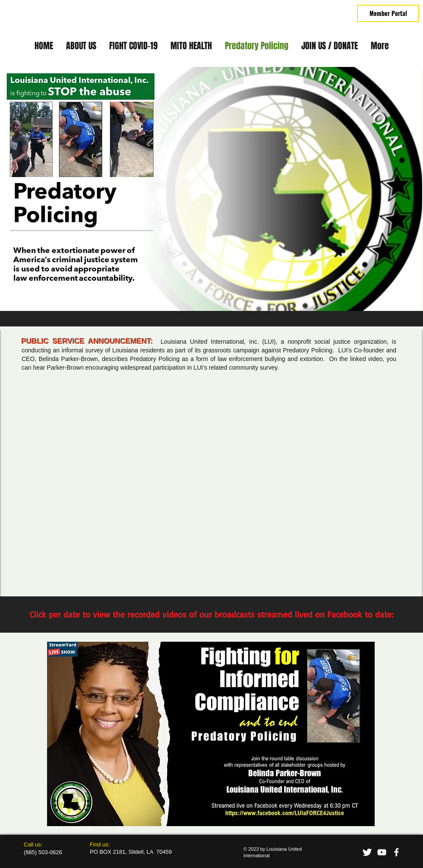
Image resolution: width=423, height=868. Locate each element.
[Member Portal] (388, 13)
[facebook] (396, 852)
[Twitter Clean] (367, 852)
